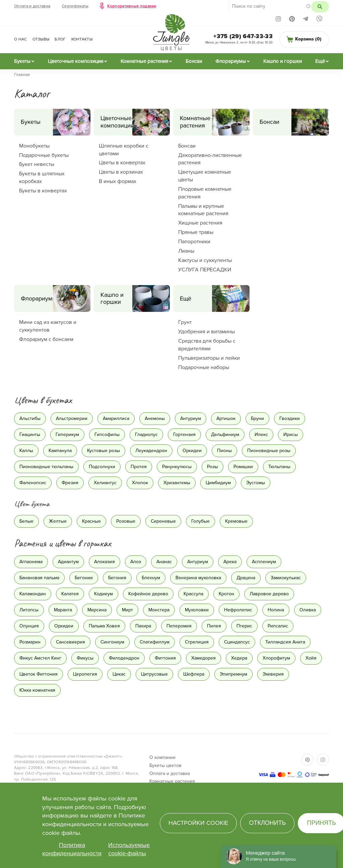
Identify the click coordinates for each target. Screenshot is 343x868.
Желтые (58, 521)
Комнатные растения (144, 61)
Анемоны (155, 418)
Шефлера (194, 674)
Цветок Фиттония (39, 674)
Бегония (117, 578)
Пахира (143, 626)
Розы (213, 467)
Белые (26, 521)
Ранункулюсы (177, 467)
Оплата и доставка (32, 6)
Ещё (320, 61)
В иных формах (118, 181)
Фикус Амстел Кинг (40, 658)
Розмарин (30, 642)
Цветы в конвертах (122, 163)
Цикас (119, 674)
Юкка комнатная (37, 690)
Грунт (185, 322)
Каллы (26, 451)
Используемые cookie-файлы (129, 849)
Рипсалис (278, 626)
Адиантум (68, 562)
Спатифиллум (155, 642)
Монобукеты (34, 146)
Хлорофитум (276, 658)
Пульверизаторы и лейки (209, 358)
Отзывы (41, 39)
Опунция (29, 626)
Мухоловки (197, 610)
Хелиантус (105, 483)
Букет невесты (37, 164)
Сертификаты (75, 6)
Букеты (22, 61)
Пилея (214, 626)
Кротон (226, 594)
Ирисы (291, 435)
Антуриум (191, 418)
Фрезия (70, 483)
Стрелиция (197, 642)
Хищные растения (200, 223)
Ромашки (243, 467)
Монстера (159, 610)
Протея (139, 467)
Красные (91, 521)
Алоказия (105, 562)
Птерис (244, 626)
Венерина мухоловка (198, 578)
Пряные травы (196, 232)
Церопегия (85, 674)
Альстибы (30, 418)
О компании (162, 757)
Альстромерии (72, 418)
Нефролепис (238, 610)
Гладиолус (146, 435)
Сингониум (112, 642)
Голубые (200, 521)
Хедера (239, 658)
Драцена (246, 578)
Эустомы (256, 483)
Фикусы (85, 658)
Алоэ (136, 562)
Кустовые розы (104, 451)
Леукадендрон (151, 451)
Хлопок (140, 483)
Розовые (126, 521)
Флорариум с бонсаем (46, 339)
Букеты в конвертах (43, 191)
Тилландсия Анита (285, 642)
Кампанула (60, 451)
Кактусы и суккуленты (205, 260)
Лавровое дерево (269, 594)
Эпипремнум (233, 674)
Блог (60, 39)
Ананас (164, 562)
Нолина (276, 610)
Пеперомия (179, 626)
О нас (21, 39)
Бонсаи (194, 61)
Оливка (308, 610)
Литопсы (29, 610)
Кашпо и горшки (283, 61)
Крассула (193, 594)
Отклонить (267, 823)
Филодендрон (124, 658)
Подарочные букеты (44, 155)
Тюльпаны (279, 467)
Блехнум (151, 578)
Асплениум (264, 562)
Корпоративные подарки (132, 6)
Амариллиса (116, 418)
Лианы (186, 251)
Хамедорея (203, 658)
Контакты (82, 39)
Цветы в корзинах (121, 172)
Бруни (257, 418)
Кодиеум (104, 594)
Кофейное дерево (148, 594)
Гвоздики (290, 418)
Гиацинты (30, 435)
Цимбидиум (218, 483)
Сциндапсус (237, 642)
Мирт (127, 610)
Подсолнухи (102, 467)
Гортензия (184, 435)
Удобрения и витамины (207, 332)
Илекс (261, 435)
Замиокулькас (286, 578)
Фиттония (165, 658)
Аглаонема (31, 562)
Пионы (224, 451)
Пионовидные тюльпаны (46, 467)
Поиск (320, 7)
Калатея (70, 594)
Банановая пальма (39, 578)
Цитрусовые (154, 674)
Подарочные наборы (204, 367)
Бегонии (84, 578)
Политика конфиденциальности (72, 849)
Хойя (311, 658)
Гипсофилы (107, 435)
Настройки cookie (198, 823)
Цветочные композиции (76, 61)
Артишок (226, 418)
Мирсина (97, 610)
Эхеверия (273, 674)
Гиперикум (67, 435)
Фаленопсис (33, 483)
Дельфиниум (225, 435)
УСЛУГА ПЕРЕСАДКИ (205, 270)
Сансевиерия (71, 642)
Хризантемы (177, 483)
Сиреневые (163, 521)
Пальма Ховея (104, 626)
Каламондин (33, 594)
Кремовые (236, 521)
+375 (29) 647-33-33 (243, 36)
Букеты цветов (165, 765)
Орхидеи (192, 451)
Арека (230, 562)
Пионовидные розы (269, 451)
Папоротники (194, 242)
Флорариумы (231, 61)
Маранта (63, 610)
